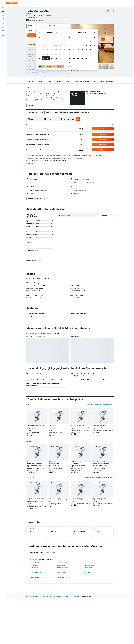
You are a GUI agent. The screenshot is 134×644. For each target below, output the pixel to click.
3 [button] (56, 42)
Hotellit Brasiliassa (57, 597)
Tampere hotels (34, 575)
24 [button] (56, 54)
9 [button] (52, 46)
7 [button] (44, 46)
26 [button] (64, 54)
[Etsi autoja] (3, 15)
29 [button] (48, 58)
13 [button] (40, 50)
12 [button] (64, 46)
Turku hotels (60, 575)
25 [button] (60, 54)
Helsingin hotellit (35, 563)
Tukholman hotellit (35, 570)
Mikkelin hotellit (61, 572)
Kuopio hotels (87, 575)
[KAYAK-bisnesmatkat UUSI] (3, 31)
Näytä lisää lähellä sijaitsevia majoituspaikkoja (100, 405)
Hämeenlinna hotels (62, 577)
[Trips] (3, 36)
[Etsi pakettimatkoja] (3, 19)
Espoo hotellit (61, 570)
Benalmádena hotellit (63, 568)
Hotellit (36, 597)
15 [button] (48, 50)
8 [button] (48, 46)
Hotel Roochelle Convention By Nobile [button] (36, 499)
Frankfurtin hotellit (89, 563)
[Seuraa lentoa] (3, 27)
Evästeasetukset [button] (31, 163)
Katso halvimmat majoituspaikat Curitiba (102, 441)
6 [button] (40, 46)
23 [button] (52, 54)
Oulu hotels (87, 572)
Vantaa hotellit (87, 570)
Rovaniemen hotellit (89, 565)
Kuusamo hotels (34, 577)
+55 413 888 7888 (32, 18)
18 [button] (60, 50)
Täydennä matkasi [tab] (51, 552)
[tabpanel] (70, 568)
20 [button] (40, 54)
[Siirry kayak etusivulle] (11, 3)
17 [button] (56, 50)
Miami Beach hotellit (62, 563)
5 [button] (64, 42)
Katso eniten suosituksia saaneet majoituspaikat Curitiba (98, 477)
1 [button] (48, 42)
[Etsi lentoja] (3, 8)
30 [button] (52, 58)
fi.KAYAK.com (29, 597)
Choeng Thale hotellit (36, 572)
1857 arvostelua (38, 20)
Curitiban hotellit (76, 597)
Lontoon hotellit (34, 565)
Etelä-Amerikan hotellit (45, 597)
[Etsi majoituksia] (3, 11)
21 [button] (44, 54)
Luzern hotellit (34, 568)
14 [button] (44, 50)
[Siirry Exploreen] (3, 23)
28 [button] (44, 58)
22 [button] (48, 54)
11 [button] (60, 46)
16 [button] (52, 50)
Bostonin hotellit (88, 568)
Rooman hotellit (61, 565)
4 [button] (60, 42)
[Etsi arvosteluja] (80, 215)
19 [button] (64, 50)
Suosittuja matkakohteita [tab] (36, 552)
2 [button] (52, 42)
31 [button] (56, 58)
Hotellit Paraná (67, 597)
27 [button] (40, 58)
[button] (3, 3)
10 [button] (56, 46)
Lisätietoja (98, 155)
